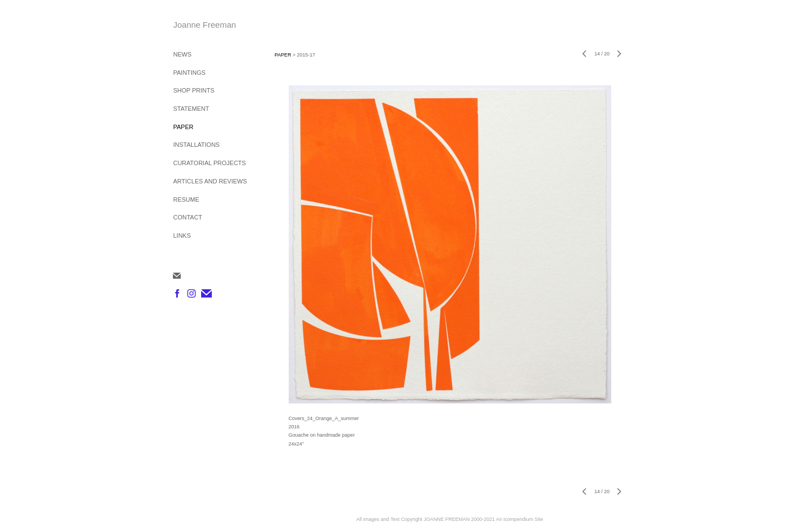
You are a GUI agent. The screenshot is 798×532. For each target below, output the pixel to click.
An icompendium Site (520, 519)
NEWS (182, 54)
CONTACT (187, 217)
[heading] (201, 25)
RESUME (186, 199)
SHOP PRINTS (193, 90)
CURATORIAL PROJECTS (209, 163)
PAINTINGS (189, 73)
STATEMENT (191, 109)
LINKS (182, 236)
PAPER (183, 127)
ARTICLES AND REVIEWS (210, 181)
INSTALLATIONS (196, 145)
